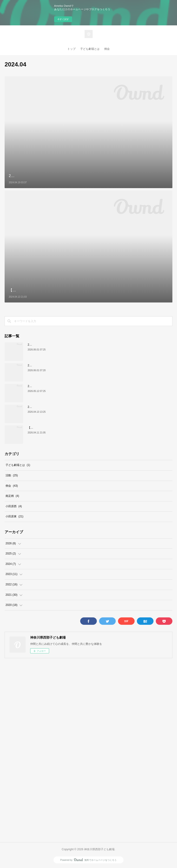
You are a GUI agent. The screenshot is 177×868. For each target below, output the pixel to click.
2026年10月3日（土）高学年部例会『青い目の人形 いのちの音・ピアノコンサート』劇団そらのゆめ (91, 365)
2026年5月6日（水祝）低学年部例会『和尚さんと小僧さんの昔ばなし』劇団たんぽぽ (81, 407)
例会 (107, 49)
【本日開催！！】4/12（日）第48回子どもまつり (58, 428)
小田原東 (14, 516)
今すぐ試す (63, 19)
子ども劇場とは (90, 49)
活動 (12, 475)
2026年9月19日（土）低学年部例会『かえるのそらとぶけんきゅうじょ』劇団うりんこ (81, 345)
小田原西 (14, 506)
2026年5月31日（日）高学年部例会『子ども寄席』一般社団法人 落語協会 (75, 386)
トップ (71, 49)
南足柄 (12, 496)
